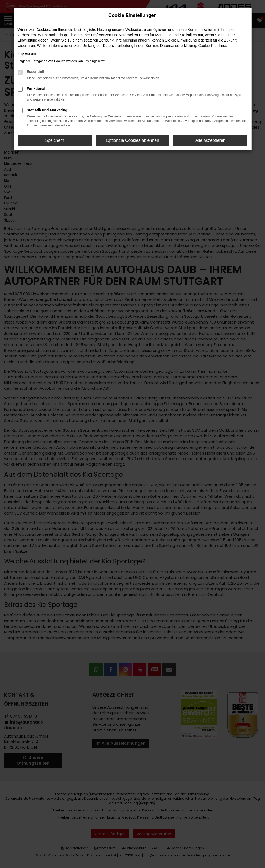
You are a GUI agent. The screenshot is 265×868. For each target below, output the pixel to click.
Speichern (55, 140)
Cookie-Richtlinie (212, 46)
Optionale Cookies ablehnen (132, 140)
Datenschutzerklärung (178, 46)
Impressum (27, 53)
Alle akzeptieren (210, 140)
